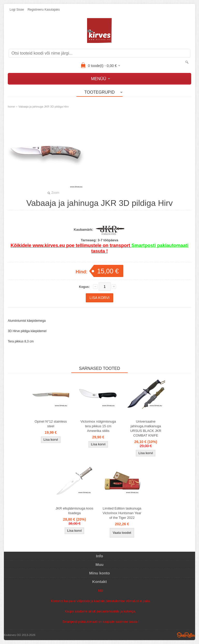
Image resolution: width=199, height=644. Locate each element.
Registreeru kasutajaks (44, 10)
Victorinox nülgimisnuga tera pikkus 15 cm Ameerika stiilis (98, 426)
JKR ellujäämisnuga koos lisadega (74, 511)
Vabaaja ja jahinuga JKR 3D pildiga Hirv (44, 107)
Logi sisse (17, 10)
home (11, 107)
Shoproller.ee (186, 635)
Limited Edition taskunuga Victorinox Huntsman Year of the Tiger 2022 (122, 513)
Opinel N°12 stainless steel (51, 424)
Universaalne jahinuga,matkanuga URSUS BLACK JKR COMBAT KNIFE (146, 428)
